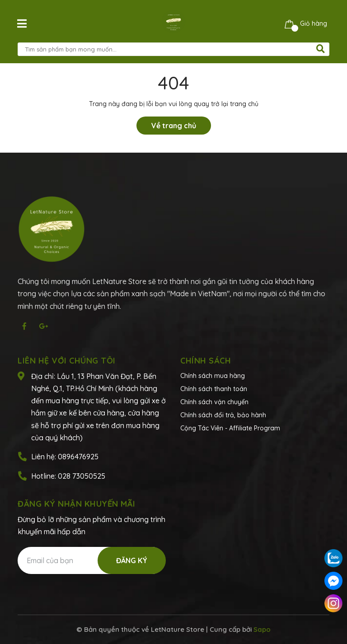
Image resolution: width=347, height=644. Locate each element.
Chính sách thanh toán (214, 389)
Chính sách (206, 361)
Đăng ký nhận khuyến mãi (77, 504)
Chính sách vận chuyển (214, 402)
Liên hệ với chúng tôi (67, 361)
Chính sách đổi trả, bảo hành (223, 415)
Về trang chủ (174, 126)
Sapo (262, 629)
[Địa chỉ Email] (91, 560)
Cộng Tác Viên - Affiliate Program (230, 428)
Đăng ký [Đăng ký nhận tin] (132, 560)
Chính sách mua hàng (213, 376)
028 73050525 (82, 476)
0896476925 (78, 457)
